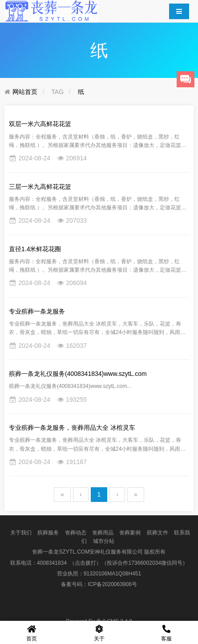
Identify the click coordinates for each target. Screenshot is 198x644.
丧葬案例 (130, 533)
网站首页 (25, 92)
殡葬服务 (48, 533)
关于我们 (21, 533)
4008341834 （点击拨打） (69, 563)
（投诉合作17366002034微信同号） (144, 563)
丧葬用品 (103, 533)
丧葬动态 (76, 533)
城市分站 (104, 541)
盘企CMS (99, 621)
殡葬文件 (158, 533)
